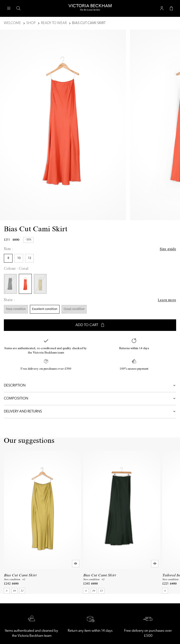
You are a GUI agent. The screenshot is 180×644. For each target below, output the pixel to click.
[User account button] (162, 8)
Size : (8, 249)
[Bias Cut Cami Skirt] (43, 522)
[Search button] (18, 8)
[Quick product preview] (76, 564)
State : (9, 300)
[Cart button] (171, 8)
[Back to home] (90, 9)
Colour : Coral (16, 269)
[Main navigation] (9, 8)
